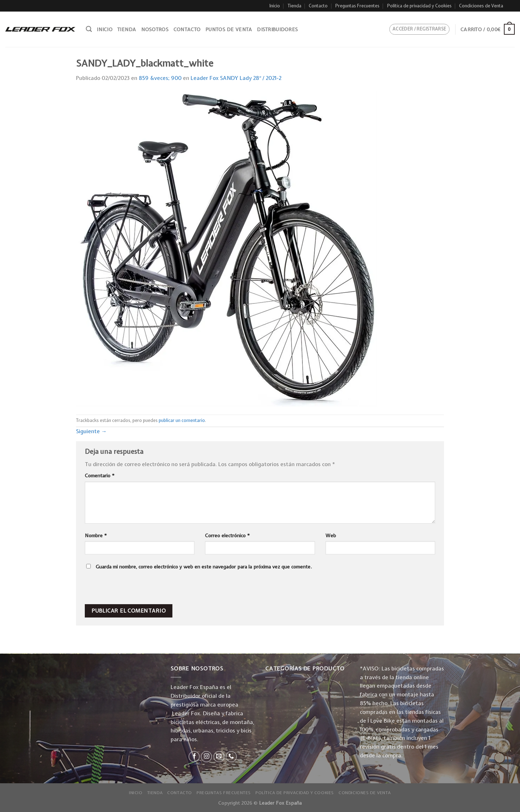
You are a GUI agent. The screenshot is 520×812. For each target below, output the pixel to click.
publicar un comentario (182, 420)
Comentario (100, 476)
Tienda (295, 6)
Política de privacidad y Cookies (419, 6)
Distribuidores (277, 29)
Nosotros (155, 29)
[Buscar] (89, 29)
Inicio (275, 6)
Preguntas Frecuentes (357, 6)
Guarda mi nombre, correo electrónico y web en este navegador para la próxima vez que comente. (204, 567)
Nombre (96, 535)
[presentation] (132, 589)
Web (331, 535)
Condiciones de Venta (481, 6)
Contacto (318, 6)
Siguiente (91, 431)
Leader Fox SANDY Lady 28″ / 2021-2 (236, 78)
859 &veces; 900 (160, 78)
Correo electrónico (227, 535)
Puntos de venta (229, 29)
